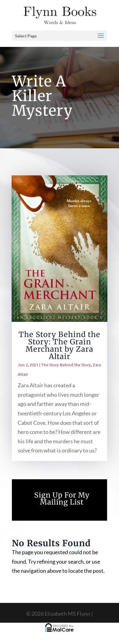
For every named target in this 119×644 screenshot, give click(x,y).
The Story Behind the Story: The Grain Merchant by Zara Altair (60, 345)
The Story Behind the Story (66, 365)
